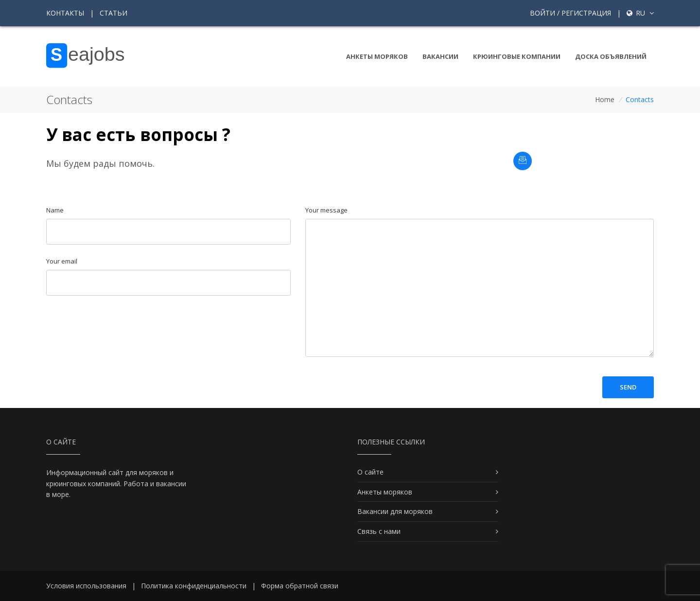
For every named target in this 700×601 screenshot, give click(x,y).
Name (55, 210)
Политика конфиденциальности (194, 586)
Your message (326, 210)
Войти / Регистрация (570, 13)
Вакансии (440, 56)
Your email (62, 261)
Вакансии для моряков (395, 511)
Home (605, 99)
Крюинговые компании (517, 56)
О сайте (370, 472)
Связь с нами (379, 531)
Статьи (114, 13)
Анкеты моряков (377, 56)
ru (640, 13)
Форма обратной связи (300, 586)
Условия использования (86, 586)
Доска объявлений (611, 56)
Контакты (65, 13)
